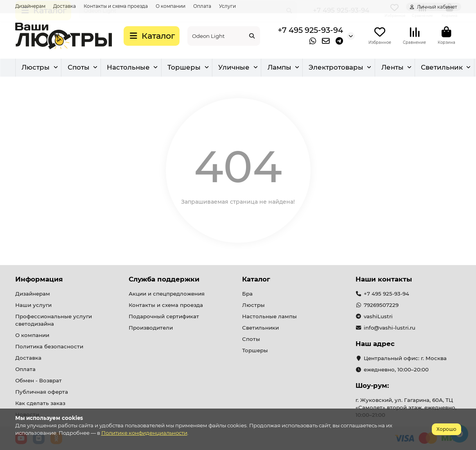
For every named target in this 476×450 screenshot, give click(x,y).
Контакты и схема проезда (116, 6)
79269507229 (381, 305)
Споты (190, 68)
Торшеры (308, 68)
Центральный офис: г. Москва (405, 359)
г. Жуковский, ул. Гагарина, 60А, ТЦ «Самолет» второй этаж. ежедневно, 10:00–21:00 (406, 408)
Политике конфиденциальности (144, 433)
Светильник (97, 68)
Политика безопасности (49, 347)
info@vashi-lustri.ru (390, 328)
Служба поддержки (164, 280)
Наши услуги (33, 305)
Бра (149, 68)
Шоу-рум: (372, 386)
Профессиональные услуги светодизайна (54, 320)
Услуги (227, 6)
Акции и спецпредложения (167, 294)
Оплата (202, 6)
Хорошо (446, 429)
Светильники (260, 328)
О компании (171, 6)
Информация (39, 280)
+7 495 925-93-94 (310, 30)
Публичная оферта (42, 392)
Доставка (65, 6)
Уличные (364, 68)
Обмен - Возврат (39, 381)
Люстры (39, 68)
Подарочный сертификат (164, 317)
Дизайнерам (30, 6)
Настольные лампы (269, 317)
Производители (151, 328)
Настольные (246, 68)
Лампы (416, 68)
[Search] (224, 36)
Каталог (256, 280)
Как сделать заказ (40, 403)
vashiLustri (378, 317)
